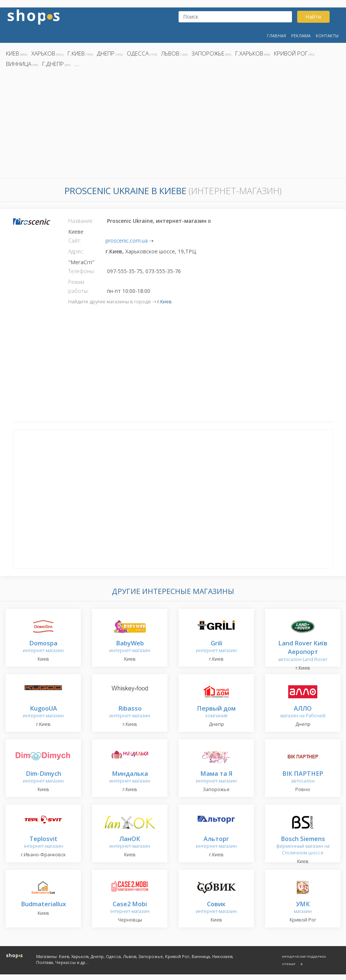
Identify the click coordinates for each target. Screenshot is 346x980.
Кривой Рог (291, 53)
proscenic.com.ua (127, 241)
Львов (170, 53)
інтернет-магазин (43, 843)
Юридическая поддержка (304, 956)
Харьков (43, 53)
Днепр (106, 53)
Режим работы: (78, 286)
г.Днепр (53, 64)
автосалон (303, 777)
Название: (81, 221)
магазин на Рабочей (303, 712)
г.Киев (76, 53)
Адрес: (76, 251)
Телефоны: (81, 271)
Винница (19, 64)
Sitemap (289, 964)
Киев (12, 53)
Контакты (327, 36)
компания (216, 712)
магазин (303, 908)
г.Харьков (249, 53)
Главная (276, 36)
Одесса (138, 53)
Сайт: (75, 241)
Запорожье (208, 53)
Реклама (301, 36)
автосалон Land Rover (303, 652)
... (77, 64)
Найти (313, 17)
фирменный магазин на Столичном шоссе (303, 846)
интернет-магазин (43, 647)
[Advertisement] (173, 125)
